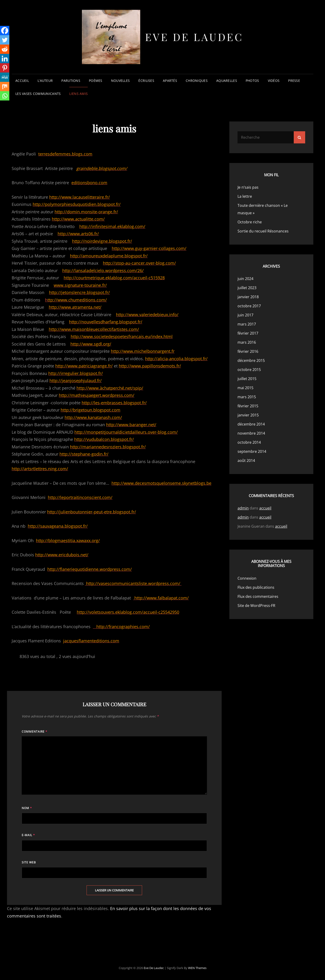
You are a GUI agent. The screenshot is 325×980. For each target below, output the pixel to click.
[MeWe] (5, 77)
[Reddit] (5, 49)
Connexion (247, 578)
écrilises (146, 81)
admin (243, 508)
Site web (29, 862)
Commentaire (35, 732)
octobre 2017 (249, 306)
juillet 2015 (247, 379)
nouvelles (121, 81)
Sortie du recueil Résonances (263, 231)
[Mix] (5, 87)
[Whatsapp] (5, 96)
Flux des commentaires (258, 596)
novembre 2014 (251, 433)
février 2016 (248, 351)
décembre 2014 (251, 424)
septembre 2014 (252, 451)
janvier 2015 (248, 415)
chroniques (197, 81)
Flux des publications (256, 587)
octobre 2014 (249, 442)
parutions (71, 81)
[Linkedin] (5, 59)
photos (252, 81)
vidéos (274, 81)
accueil (22, 81)
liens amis (79, 94)
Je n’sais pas (248, 187)
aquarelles (227, 81)
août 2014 (246, 461)
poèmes (96, 81)
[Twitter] (5, 40)
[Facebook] (5, 31)
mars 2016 (247, 342)
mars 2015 (247, 397)
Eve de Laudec (194, 37)
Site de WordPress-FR (256, 606)
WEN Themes (197, 968)
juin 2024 (245, 279)
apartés (170, 81)
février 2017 (248, 333)
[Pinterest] (5, 68)
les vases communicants (38, 94)
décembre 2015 (251, 360)
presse (294, 81)
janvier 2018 (248, 297)
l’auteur (45, 81)
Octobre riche (250, 222)
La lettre (245, 196)
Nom (27, 808)
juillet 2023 (247, 288)
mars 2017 (247, 324)
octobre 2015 (249, 370)
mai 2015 (245, 388)
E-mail (28, 835)
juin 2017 (245, 315)
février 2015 (248, 406)
